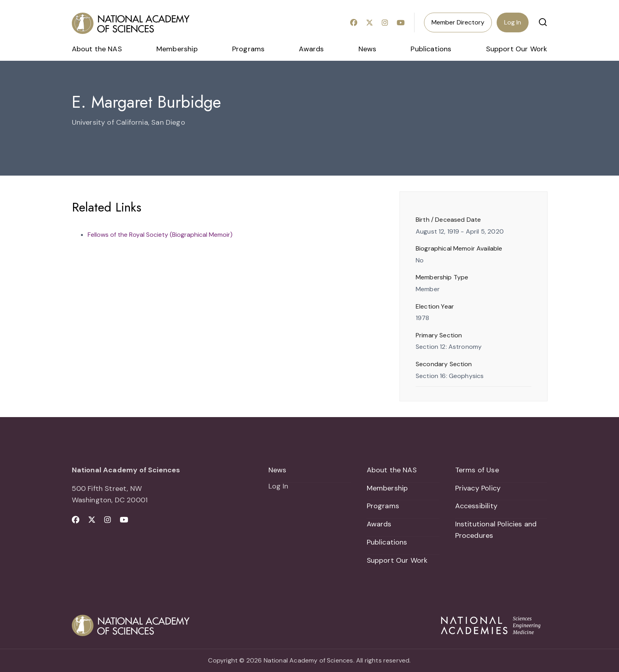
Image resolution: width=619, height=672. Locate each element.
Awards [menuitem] (311, 49)
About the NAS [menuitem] (97, 49)
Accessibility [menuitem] (476, 506)
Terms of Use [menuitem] (477, 470)
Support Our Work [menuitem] (517, 49)
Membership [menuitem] (177, 49)
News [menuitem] (368, 49)
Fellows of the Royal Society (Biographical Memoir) (160, 235)
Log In (513, 22)
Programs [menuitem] (248, 49)
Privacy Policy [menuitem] (478, 488)
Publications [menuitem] (431, 49)
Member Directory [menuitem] (458, 22)
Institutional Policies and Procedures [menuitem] (496, 530)
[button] (543, 22)
